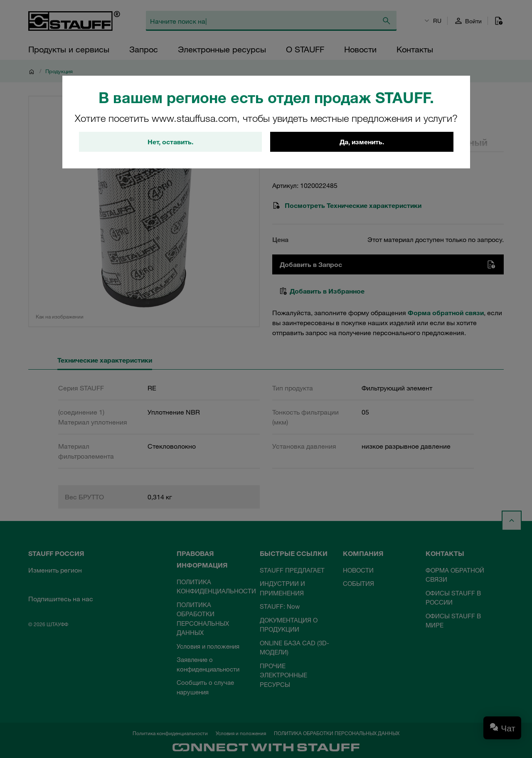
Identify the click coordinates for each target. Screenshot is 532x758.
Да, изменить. (362, 142)
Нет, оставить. (170, 142)
